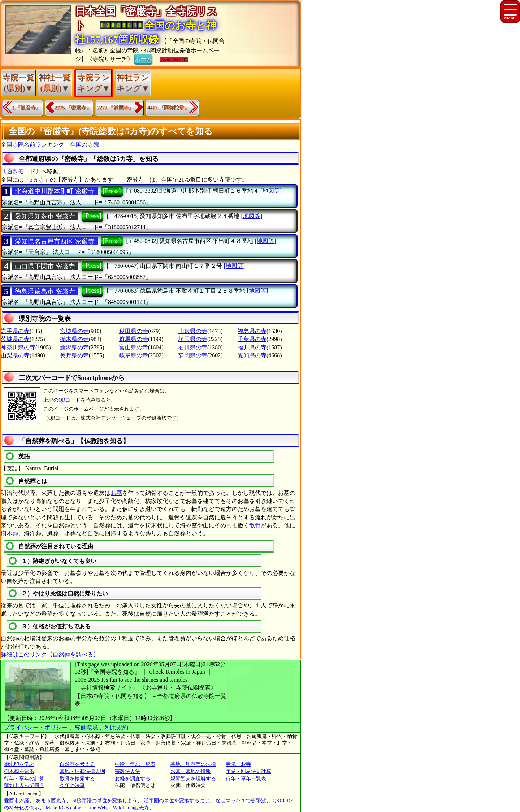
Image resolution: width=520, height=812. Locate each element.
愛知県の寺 (252, 355)
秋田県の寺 (134, 331)
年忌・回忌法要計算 (248, 771)
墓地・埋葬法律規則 (82, 771)
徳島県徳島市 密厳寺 (45, 291)
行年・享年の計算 (24, 779)
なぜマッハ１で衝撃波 (241, 801)
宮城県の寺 (74, 331)
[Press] (112, 191)
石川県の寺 (193, 347)
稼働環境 (86, 727)
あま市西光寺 (51, 801)
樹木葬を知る (19, 771)
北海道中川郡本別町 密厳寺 (55, 191)
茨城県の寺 (15, 339)
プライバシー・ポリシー (36, 727)
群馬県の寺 (134, 339)
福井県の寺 (252, 347)
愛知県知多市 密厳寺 (45, 216)
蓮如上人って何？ (24, 785)
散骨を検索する (77, 779)
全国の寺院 (84, 145)
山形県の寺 (193, 331)
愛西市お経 (17, 801)
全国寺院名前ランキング (32, 145)
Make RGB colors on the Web (76, 808)
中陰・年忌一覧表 (135, 764)
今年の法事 (72, 785)
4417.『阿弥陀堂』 (169, 108)
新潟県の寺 (74, 347)
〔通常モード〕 (21, 171)
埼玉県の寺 (193, 339)
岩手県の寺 (15, 331)
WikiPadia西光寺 (131, 808)
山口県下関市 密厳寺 (45, 266)
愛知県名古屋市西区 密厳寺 (55, 241)
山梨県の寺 (15, 355)
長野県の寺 (74, 355)
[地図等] (271, 191)
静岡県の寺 (193, 355)
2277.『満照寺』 (116, 108)
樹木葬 (9, 533)
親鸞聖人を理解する (193, 779)
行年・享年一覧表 (246, 779)
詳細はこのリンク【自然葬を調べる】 (50, 654)
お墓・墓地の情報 (191, 771)
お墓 (116, 493)
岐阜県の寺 (134, 355)
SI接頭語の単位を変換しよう (105, 801)
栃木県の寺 (74, 339)
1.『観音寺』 (27, 108)
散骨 (255, 525)
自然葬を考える (77, 764)
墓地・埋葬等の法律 (193, 764)
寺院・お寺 (238, 764)
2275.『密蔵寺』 (73, 108)
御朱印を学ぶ (19, 764)
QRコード (70, 400)
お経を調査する (133, 779)
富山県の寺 (134, 347)
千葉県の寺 (252, 339)
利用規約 (117, 727)
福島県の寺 (252, 331)
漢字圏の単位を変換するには (177, 801)
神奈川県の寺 (18, 347)
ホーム (143, 58)
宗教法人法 (127, 771)
